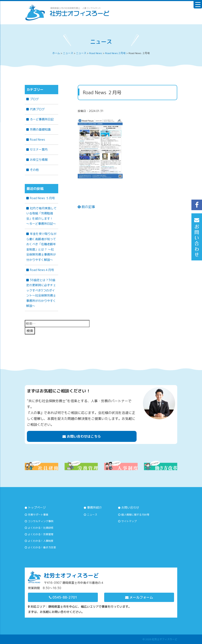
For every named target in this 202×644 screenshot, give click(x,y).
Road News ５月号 (42, 198)
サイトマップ (129, 521)
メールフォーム (139, 597)
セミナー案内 (39, 149)
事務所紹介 (94, 507)
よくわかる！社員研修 (41, 528)
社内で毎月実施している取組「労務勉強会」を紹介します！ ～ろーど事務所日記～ (41, 216)
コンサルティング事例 (41, 521)
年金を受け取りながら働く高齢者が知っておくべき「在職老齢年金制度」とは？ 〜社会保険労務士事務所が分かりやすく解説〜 (41, 247)
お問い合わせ (130, 507)
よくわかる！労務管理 (41, 534)
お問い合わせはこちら (82, 436)
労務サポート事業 (38, 515)
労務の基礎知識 (40, 129)
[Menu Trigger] (198, 4)
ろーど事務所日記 (42, 119)
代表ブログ (37, 109)
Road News (37, 140)
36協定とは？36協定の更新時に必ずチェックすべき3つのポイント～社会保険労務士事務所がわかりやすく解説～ (41, 293)
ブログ (34, 99)
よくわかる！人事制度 (41, 541)
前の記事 (86, 207)
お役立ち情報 (39, 160)
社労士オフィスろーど (165, 639)
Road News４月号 (42, 270)
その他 (34, 170)
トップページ (37, 507)
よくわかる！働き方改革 (42, 547)
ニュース (92, 515)
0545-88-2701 (63, 597)
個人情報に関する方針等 (135, 515)
